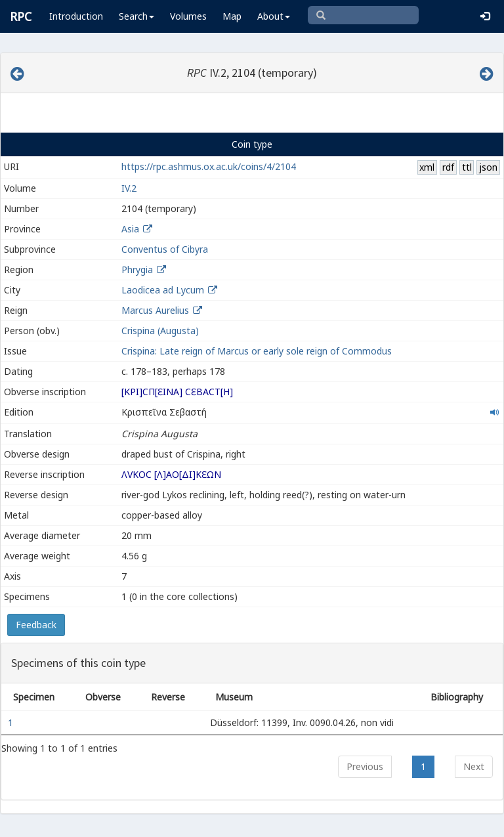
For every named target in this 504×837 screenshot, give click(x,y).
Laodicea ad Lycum (163, 290)
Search (136, 16)
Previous (365, 766)
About (274, 16)
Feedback (36, 625)
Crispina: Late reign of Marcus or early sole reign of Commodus (257, 351)
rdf (448, 167)
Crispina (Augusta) (160, 331)
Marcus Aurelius (155, 310)
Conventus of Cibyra (165, 249)
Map (232, 16)
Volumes (188, 16)
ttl (467, 167)
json (488, 167)
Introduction (76, 16)
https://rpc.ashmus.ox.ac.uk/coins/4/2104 (209, 166)
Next (474, 766)
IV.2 (129, 188)
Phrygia (137, 269)
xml (427, 167)
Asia (130, 229)
